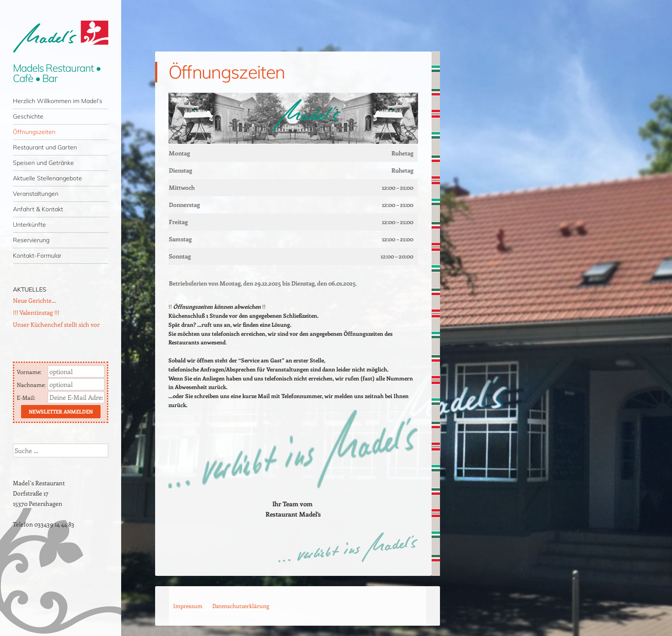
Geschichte (28, 116)
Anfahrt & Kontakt (38, 209)
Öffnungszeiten (34, 132)
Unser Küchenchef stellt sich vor (56, 324)
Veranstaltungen (36, 194)
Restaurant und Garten (45, 147)
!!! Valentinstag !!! (36, 312)
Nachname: (32, 385)
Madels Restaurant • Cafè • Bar (57, 73)
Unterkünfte (29, 225)
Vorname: (30, 372)
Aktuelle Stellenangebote (47, 178)
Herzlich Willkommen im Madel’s (58, 101)
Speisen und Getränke (43, 163)
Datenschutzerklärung (241, 606)
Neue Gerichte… (34, 300)
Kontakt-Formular (37, 256)
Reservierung (31, 240)
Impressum (188, 606)
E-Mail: (27, 397)
